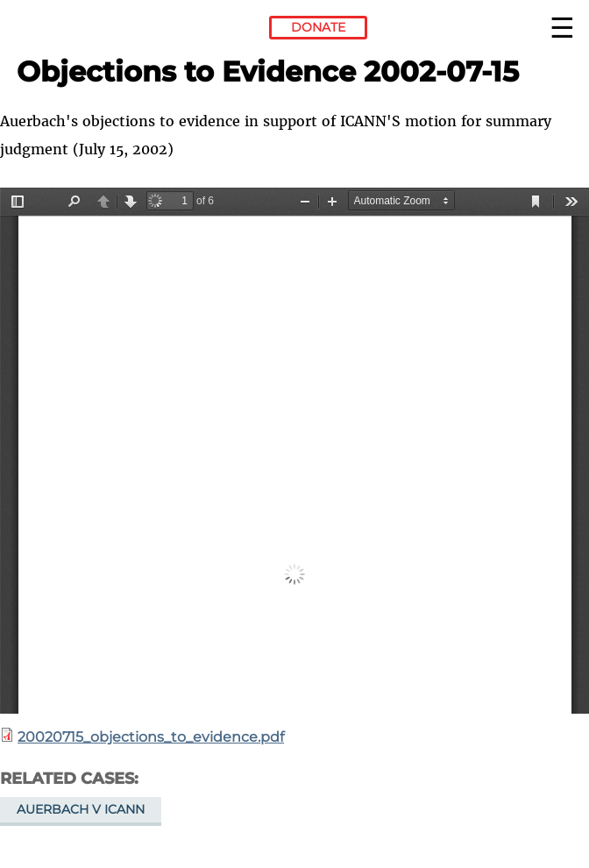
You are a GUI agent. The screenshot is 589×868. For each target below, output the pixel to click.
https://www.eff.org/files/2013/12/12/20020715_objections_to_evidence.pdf (294, 451)
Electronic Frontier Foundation (64, 31)
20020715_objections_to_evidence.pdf (151, 737)
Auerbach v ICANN (81, 809)
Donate (318, 27)
